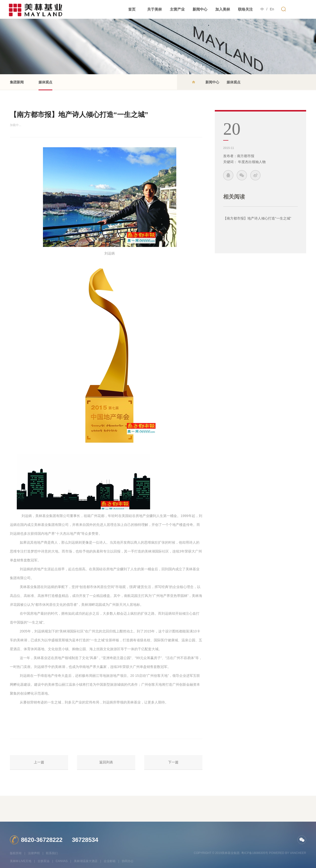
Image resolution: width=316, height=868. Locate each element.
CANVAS (62, 861)
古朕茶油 (43, 861)
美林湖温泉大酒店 (86, 861)
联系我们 (52, 853)
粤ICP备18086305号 (255, 853)
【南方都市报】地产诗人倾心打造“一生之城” (257, 218)
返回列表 (106, 762)
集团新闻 (17, 82)
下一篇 (173, 762)
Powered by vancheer (288, 853)
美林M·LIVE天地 (21, 861)
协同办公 (128, 861)
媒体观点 (45, 85)
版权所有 (16, 853)
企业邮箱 (110, 861)
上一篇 (39, 762)
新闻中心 (212, 82)
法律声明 (34, 853)
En (272, 9)
